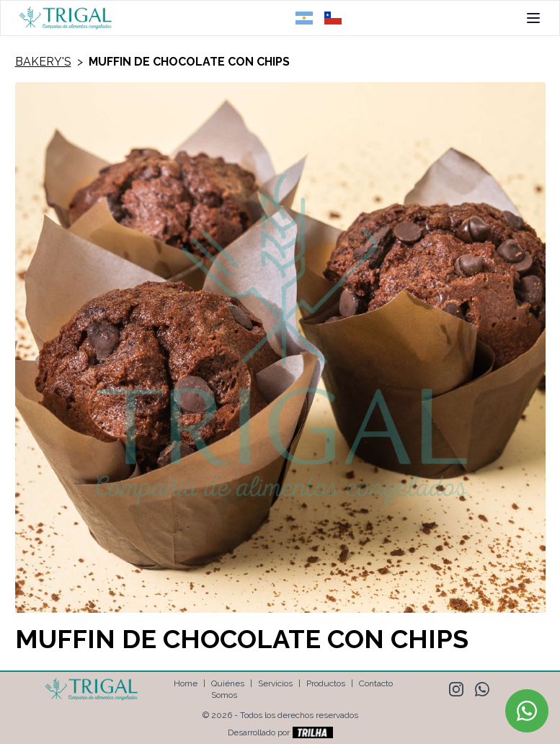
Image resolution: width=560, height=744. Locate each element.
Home (186, 683)
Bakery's (43, 62)
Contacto (376, 683)
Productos (326, 683)
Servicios (275, 683)
